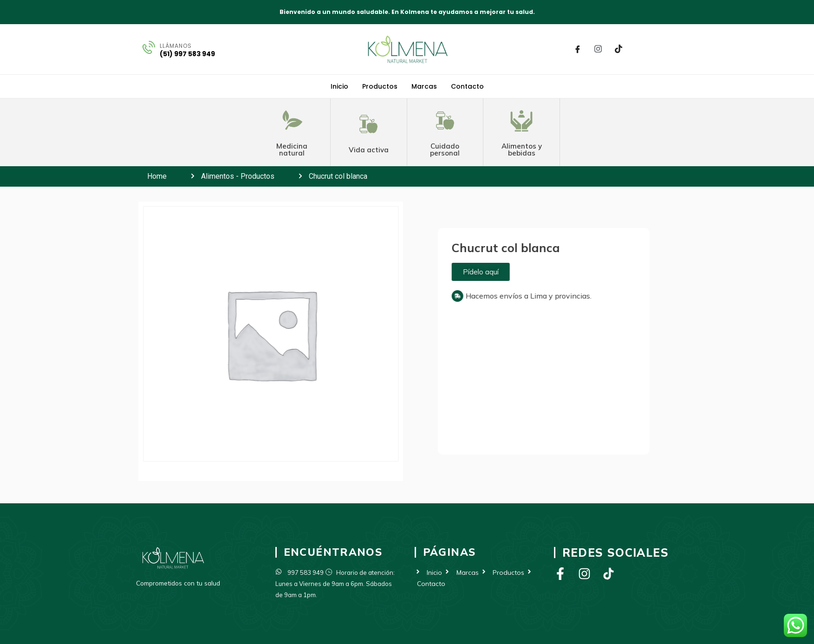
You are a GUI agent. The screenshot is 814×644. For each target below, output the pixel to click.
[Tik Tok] (619, 49)
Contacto (467, 86)
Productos (380, 86)
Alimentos (218, 176)
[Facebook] (578, 49)
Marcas (424, 86)
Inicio (339, 86)
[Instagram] (598, 49)
